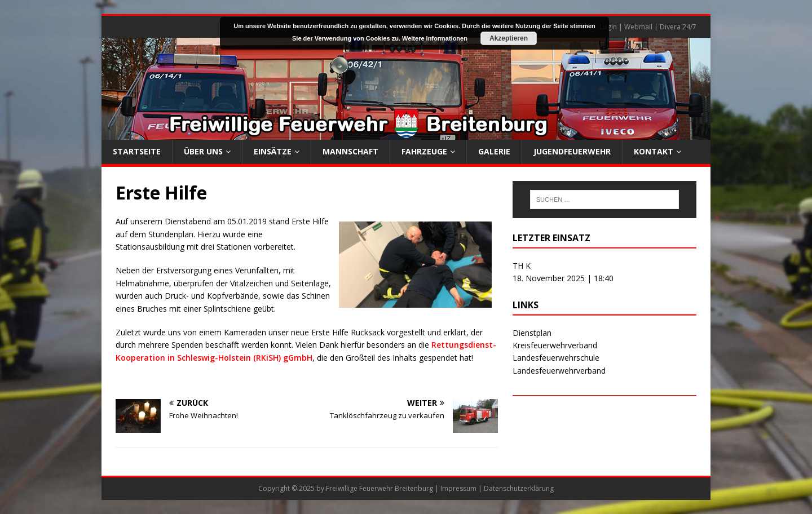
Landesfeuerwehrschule (556, 358)
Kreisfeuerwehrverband (555, 345)
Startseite (137, 151)
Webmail (638, 27)
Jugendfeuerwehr (572, 151)
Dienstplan (532, 333)
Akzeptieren (509, 38)
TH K (522, 266)
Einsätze (273, 151)
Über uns (203, 151)
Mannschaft (350, 151)
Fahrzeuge (424, 151)
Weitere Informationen (435, 38)
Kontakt (654, 151)
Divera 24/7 (678, 27)
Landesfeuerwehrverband (559, 371)
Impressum (458, 488)
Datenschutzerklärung (519, 488)
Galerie (494, 151)
